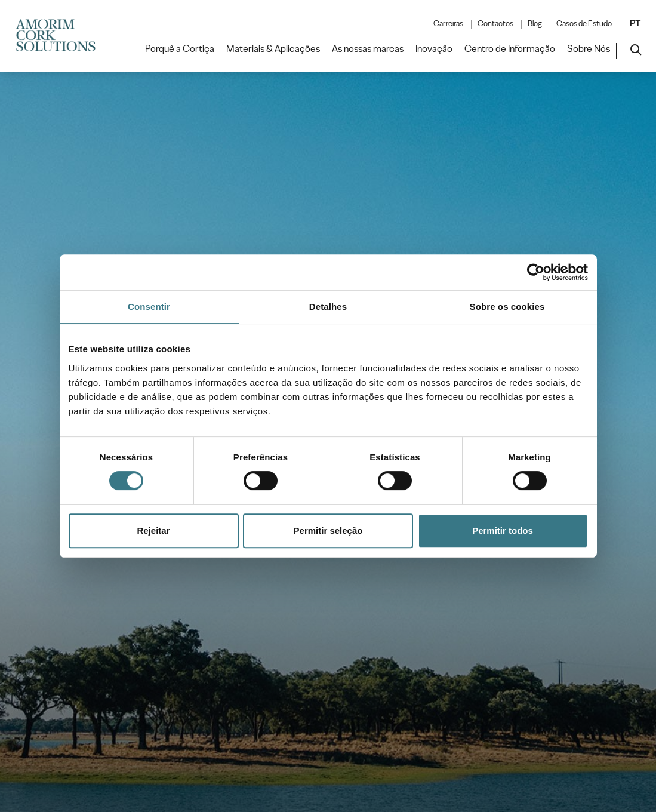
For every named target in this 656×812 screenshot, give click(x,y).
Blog (535, 24)
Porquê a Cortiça (180, 49)
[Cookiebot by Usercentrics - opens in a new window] (536, 272)
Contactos (495, 24)
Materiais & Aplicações (273, 49)
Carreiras (448, 24)
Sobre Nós (589, 49)
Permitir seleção (328, 530)
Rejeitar (153, 530)
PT (635, 23)
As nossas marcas (368, 49)
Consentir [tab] (149, 307)
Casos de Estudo (584, 24)
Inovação (434, 49)
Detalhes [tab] (328, 307)
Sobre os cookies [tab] (507, 307)
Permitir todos (503, 530)
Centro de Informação (510, 49)
